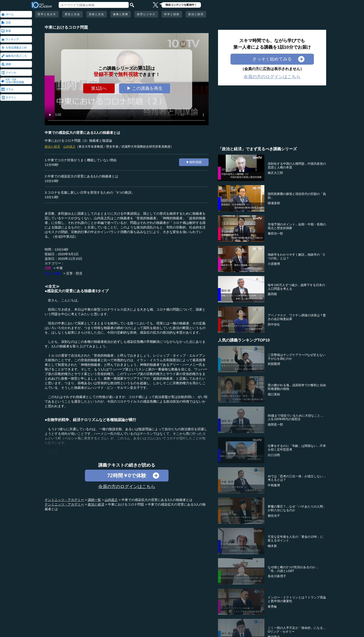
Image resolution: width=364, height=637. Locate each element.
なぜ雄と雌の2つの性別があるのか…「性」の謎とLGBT (293, 569)
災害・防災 (74, 273)
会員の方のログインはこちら (127, 487)
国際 (48, 268)
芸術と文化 (97, 14)
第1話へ (99, 88)
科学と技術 (172, 14)
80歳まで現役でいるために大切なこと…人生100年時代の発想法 (295, 417)
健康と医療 (121, 14)
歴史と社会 (72, 14)
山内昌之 (69, 147)
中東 (60, 268)
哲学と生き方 (47, 14)
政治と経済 (196, 14)
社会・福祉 (53, 273)
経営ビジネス (146, 14)
